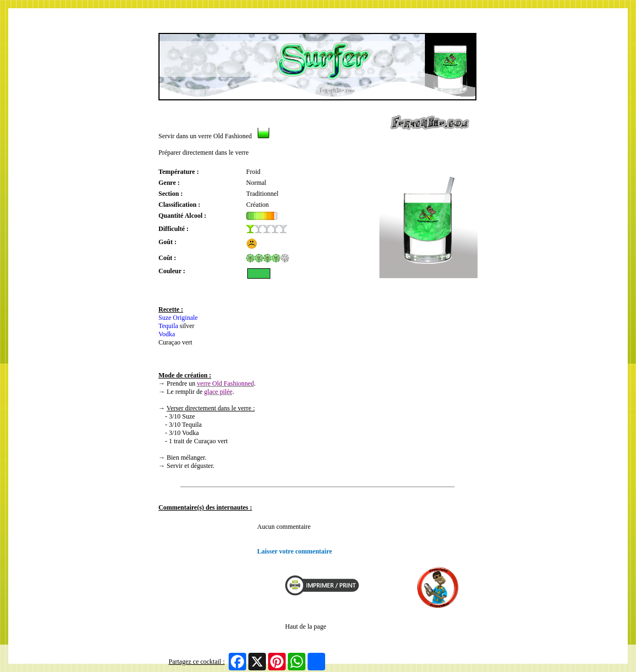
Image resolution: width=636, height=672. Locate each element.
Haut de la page (306, 626)
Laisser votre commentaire (295, 551)
